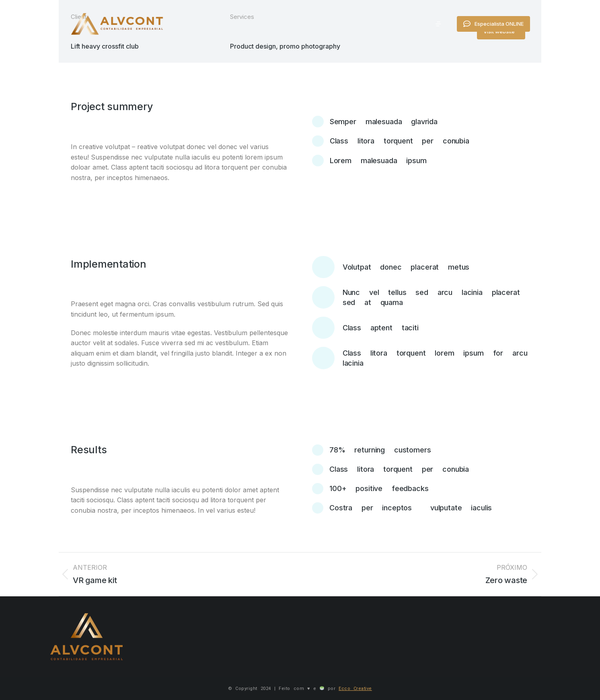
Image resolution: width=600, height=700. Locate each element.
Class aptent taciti (381, 328)
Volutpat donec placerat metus (406, 267)
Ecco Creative (355, 689)
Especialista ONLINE (525, 26)
